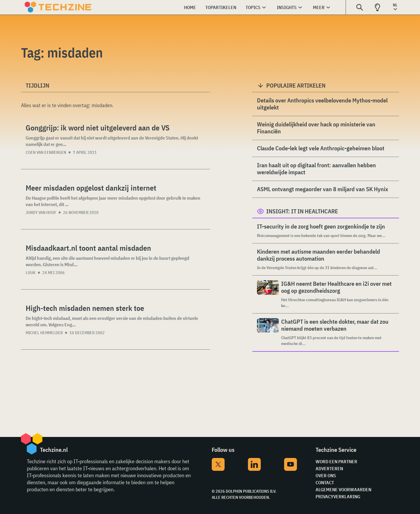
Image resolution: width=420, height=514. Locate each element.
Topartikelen (221, 7)
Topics (253, 7)
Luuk (31, 273)
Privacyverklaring (338, 496)
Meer (319, 7)
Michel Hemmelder (44, 333)
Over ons (326, 475)
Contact (325, 482)
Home (190, 7)
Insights (287, 7)
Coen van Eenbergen (46, 152)
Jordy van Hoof (41, 212)
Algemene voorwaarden (343, 489)
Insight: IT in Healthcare (302, 211)
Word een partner (336, 461)
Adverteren (329, 468)
